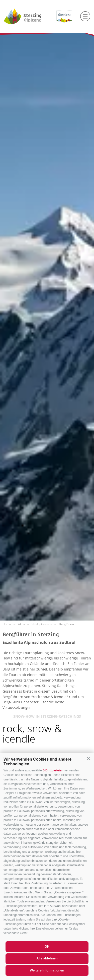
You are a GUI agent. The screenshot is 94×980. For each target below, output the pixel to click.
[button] (89, 759)
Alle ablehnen (47, 958)
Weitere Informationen (47, 970)
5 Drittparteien (53, 770)
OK (47, 946)
